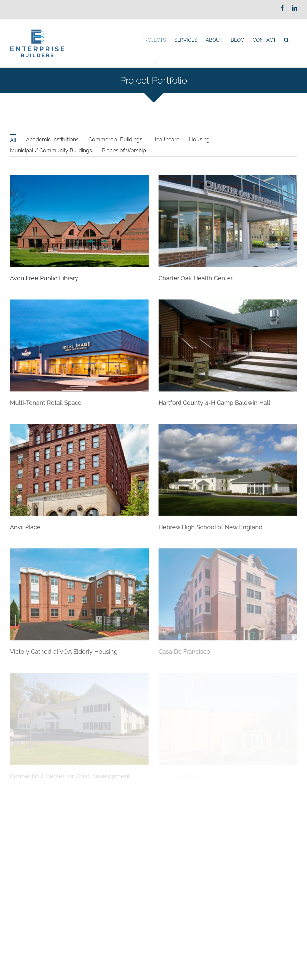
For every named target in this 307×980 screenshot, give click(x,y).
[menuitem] (154, 40)
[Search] (286, 40)
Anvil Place (35, 512)
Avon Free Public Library (44, 278)
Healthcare (166, 139)
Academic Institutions (52, 139)
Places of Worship (124, 151)
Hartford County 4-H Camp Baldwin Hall (200, 400)
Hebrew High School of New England (215, 512)
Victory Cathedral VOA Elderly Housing (64, 634)
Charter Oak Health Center (191, 278)
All (13, 140)
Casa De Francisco (179, 634)
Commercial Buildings (115, 139)
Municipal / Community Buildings (51, 151)
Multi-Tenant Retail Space (65, 390)
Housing (199, 139)
